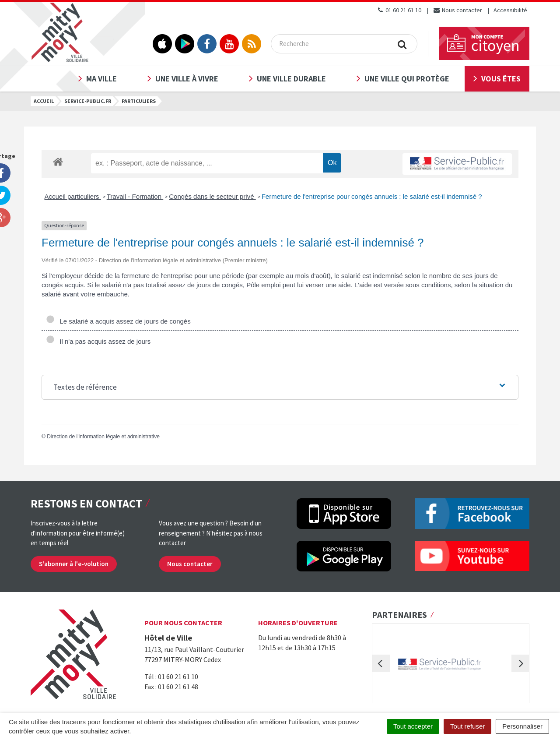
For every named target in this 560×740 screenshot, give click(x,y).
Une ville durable (291, 79)
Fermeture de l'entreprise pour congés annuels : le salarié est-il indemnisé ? (372, 196)
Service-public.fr (88, 101)
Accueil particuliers (73, 196)
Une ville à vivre (187, 79)
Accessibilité (510, 10)
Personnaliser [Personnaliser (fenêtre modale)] (522, 726)
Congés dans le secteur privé (212, 196)
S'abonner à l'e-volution (74, 564)
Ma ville (101, 79)
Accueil (44, 101)
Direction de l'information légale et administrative (103, 437)
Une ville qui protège (407, 79)
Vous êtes (501, 79)
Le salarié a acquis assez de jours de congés (118, 321)
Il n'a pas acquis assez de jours (98, 341)
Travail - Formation (135, 196)
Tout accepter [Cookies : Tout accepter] (413, 726)
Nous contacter (457, 10)
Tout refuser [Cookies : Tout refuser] (467, 726)
